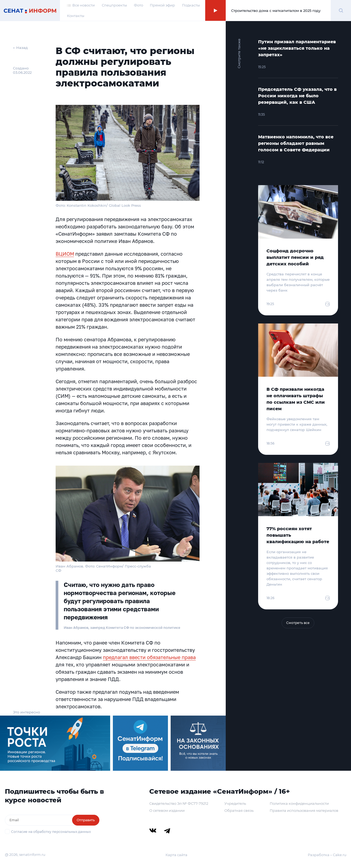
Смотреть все (298, 623)
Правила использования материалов (304, 810)
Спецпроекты (114, 5)
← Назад (20, 48)
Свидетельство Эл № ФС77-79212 (179, 803)
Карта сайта (176, 855)
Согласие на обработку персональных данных (51, 832)
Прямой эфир (162, 5)
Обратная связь (239, 810)
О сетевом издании (167, 810)
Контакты (76, 16)
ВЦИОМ (65, 254)
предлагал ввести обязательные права (149, 657)
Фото (139, 5)
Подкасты (191, 5)
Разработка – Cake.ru (327, 855)
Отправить (86, 820)
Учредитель (235, 803)
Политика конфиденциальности (299, 803)
